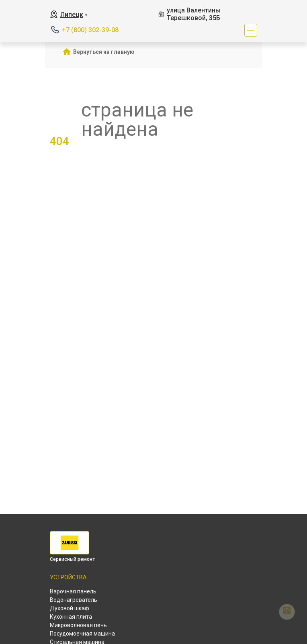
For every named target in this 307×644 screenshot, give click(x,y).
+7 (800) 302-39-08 (90, 30)
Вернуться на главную (104, 52)
